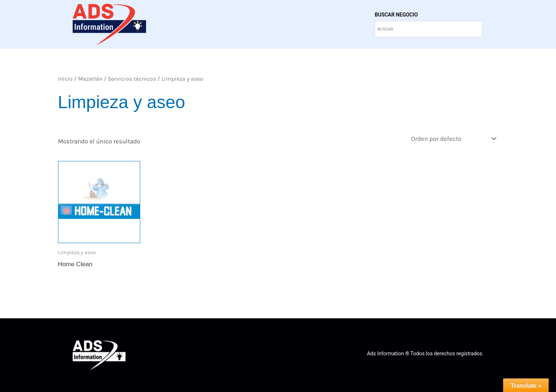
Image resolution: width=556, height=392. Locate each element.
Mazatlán (90, 79)
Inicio (65, 79)
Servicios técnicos (132, 79)
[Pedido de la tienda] (453, 139)
